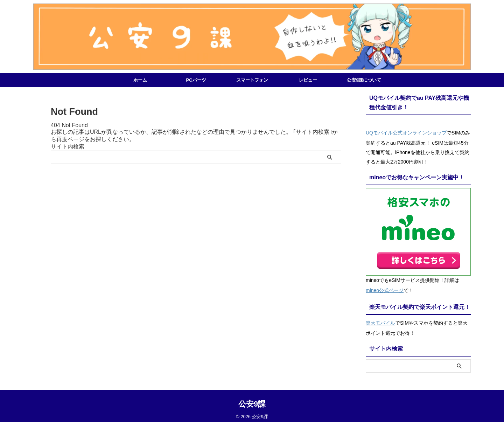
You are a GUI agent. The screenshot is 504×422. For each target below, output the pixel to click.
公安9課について (364, 80)
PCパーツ (196, 80)
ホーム (140, 80)
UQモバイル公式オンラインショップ (406, 132)
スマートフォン (252, 80)
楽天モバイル (380, 319)
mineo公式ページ (385, 288)
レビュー (308, 80)
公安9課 (252, 399)
